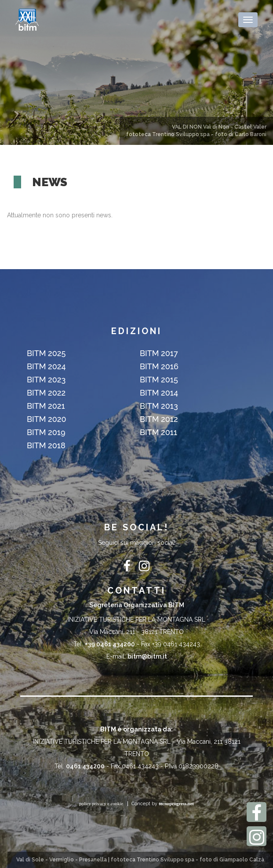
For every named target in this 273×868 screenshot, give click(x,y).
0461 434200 (85, 766)
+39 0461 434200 (110, 644)
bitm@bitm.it (147, 656)
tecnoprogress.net (176, 804)
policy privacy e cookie (101, 804)
